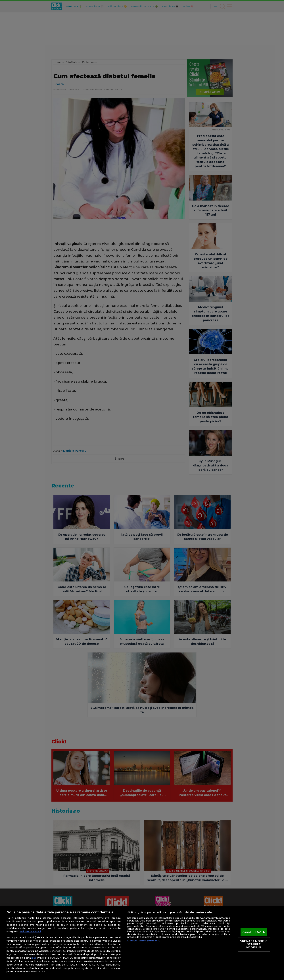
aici (34, 958)
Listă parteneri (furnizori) (144, 941)
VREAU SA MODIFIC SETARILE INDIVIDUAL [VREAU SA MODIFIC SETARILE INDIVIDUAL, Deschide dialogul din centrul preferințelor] (254, 944)
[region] (142, 943)
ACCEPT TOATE (254, 932)
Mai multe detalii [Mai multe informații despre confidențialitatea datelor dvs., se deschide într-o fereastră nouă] (30, 932)
